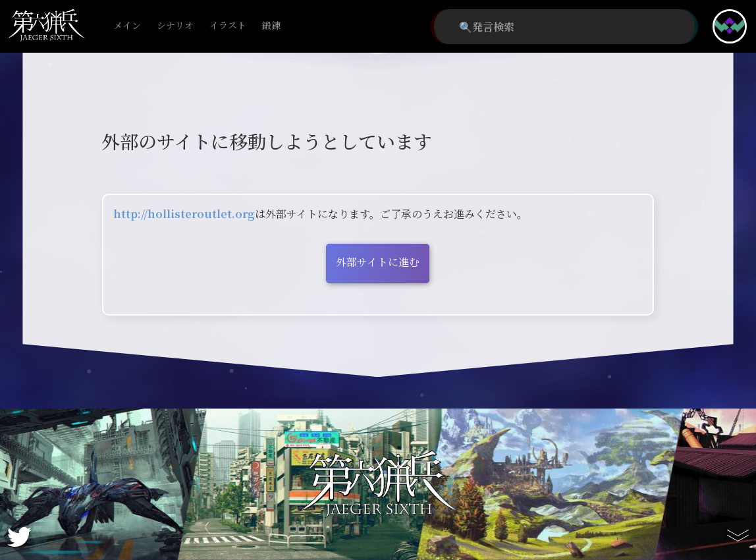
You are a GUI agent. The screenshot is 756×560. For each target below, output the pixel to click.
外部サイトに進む (378, 262)
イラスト (228, 26)
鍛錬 (271, 26)
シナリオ (175, 26)
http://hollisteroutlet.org (184, 214)
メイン (127, 26)
